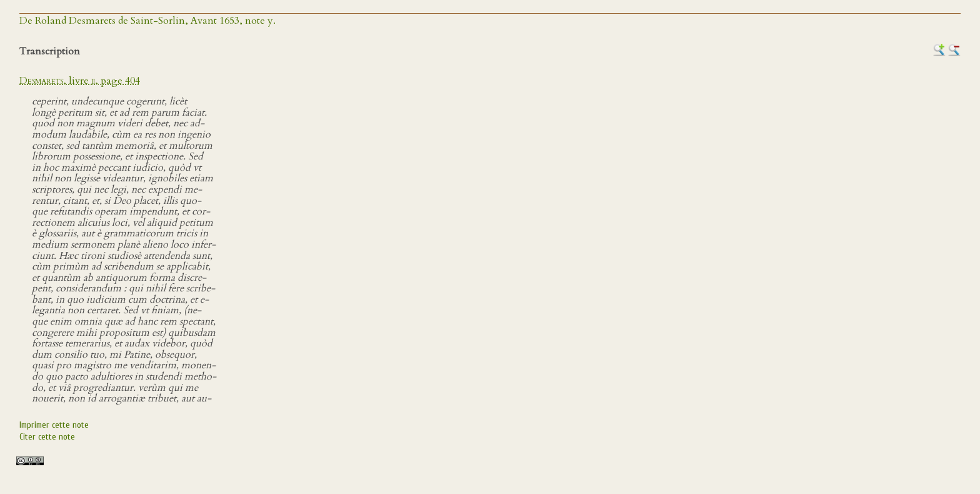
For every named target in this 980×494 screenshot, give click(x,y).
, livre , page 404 (80, 81)
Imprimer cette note (54, 425)
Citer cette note (47, 437)
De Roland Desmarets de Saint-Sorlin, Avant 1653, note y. (147, 21)
